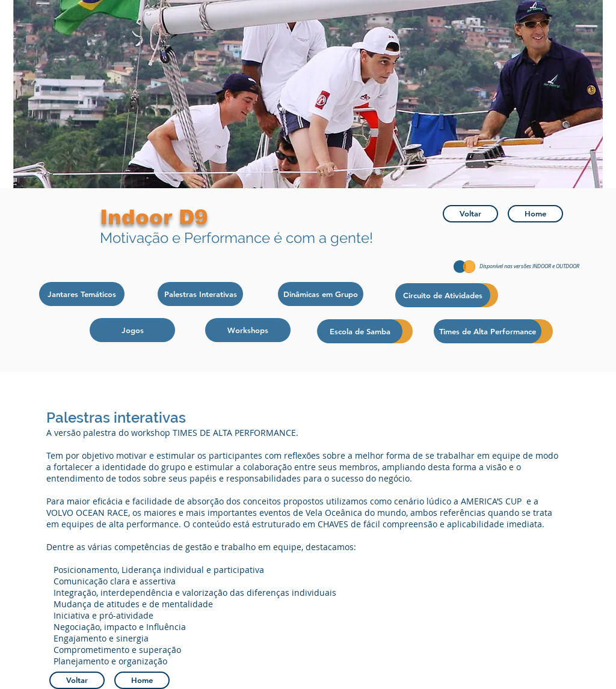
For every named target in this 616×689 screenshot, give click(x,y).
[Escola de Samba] (360, 331)
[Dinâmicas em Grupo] (321, 294)
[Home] (535, 214)
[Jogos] (132, 330)
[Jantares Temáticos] (82, 294)
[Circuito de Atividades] (443, 295)
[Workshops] (248, 330)
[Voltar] (470, 214)
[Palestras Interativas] (200, 294)
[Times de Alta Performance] (488, 331)
